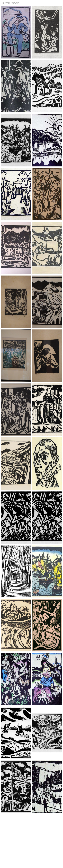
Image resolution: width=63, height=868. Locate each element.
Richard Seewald (11, 3)
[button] (59, 3)
